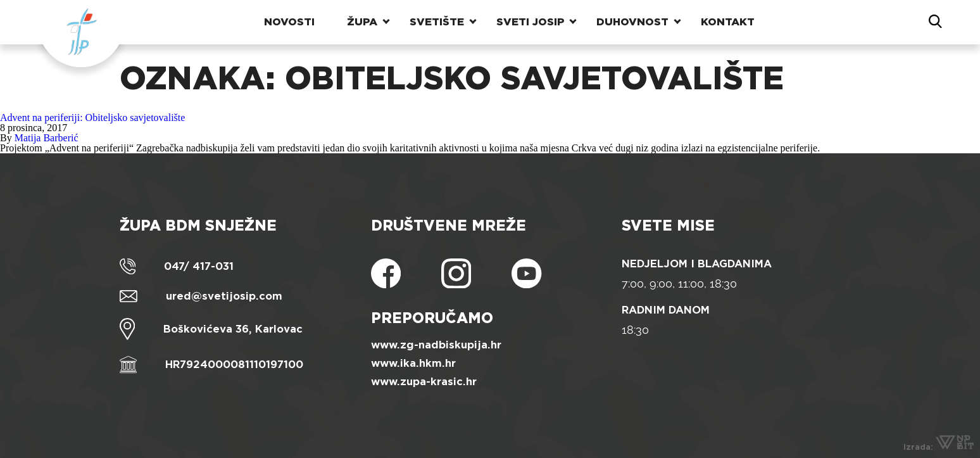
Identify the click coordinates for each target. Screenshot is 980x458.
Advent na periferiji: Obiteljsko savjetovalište (92, 118)
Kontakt (728, 22)
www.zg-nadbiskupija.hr (436, 345)
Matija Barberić (47, 138)
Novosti (289, 22)
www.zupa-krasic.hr (424, 382)
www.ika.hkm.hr (413, 363)
